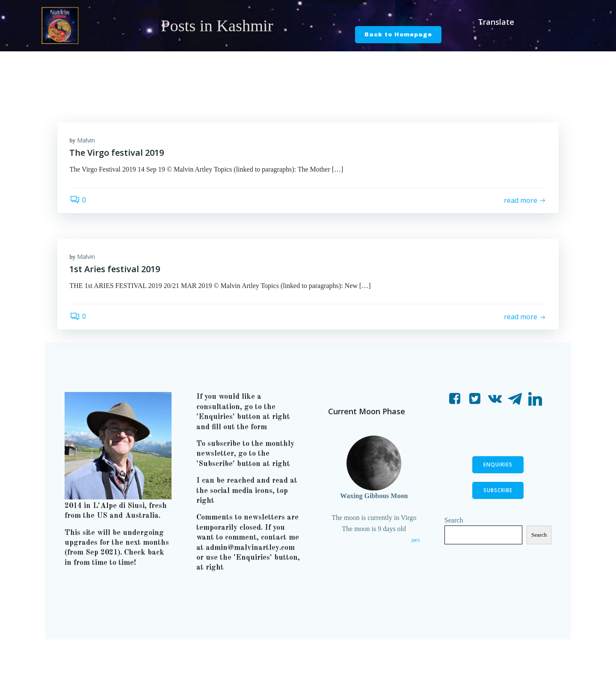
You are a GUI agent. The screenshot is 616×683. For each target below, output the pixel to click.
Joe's (415, 543)
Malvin (87, 141)
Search (454, 523)
